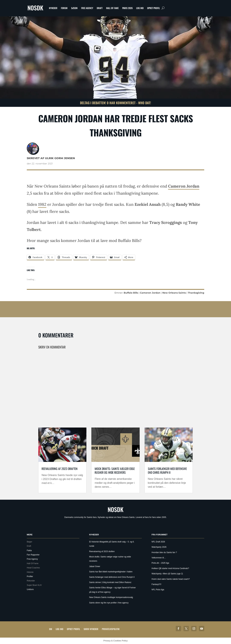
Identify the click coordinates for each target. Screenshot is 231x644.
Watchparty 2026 (159, 547)
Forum (64, 8)
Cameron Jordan (184, 186)
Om (51, 629)
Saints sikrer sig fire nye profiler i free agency (109, 603)
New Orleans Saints (174, 293)
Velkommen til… (159, 558)
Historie (30, 572)
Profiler (30, 576)
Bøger (29, 542)
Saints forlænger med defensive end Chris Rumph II (167, 471)
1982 (42, 204)
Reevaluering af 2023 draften (60, 469)
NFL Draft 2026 (158, 542)
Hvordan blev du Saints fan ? (164, 552)
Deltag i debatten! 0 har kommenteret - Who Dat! (115, 103)
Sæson (74, 8)
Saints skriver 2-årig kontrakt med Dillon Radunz (110, 582)
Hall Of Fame (112, 8)
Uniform (30, 589)
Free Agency (87, 8)
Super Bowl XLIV (34, 585)
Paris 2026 (127, 8)
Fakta (29, 550)
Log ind (140, 8)
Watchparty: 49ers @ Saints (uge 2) (167, 574)
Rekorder (31, 581)
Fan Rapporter (33, 555)
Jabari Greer (95, 566)
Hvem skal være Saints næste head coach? (171, 579)
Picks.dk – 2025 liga (160, 563)
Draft (100, 8)
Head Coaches (33, 568)
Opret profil (154, 8)
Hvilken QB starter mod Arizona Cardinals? (170, 568)
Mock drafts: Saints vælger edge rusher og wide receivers (115, 471)
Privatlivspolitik (111, 629)
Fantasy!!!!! (156, 584)
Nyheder (53, 8)
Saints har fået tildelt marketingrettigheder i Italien (111, 572)
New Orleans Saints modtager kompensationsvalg (111, 597)
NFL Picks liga (158, 590)
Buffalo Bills (131, 293)
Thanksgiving (196, 293)
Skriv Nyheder (91, 629)
